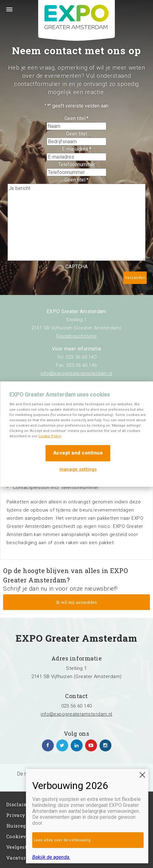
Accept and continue (78, 453)
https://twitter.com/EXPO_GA (62, 745)
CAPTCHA (76, 267)
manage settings (78, 469)
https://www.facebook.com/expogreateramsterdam (48, 745)
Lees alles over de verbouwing (62, 840)
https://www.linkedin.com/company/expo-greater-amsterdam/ (77, 745)
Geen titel (76, 118)
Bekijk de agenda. (51, 857)
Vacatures (19, 858)
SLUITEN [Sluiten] (142, 775)
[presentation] (51, 283)
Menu (6, 13)
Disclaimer (20, 804)
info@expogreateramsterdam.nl (76, 373)
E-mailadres (77, 149)
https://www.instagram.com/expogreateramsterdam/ (105, 745)
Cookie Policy (50, 436)
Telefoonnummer (77, 164)
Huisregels (20, 826)
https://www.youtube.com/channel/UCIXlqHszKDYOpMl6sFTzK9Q (91, 745)
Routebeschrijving (76, 336)
